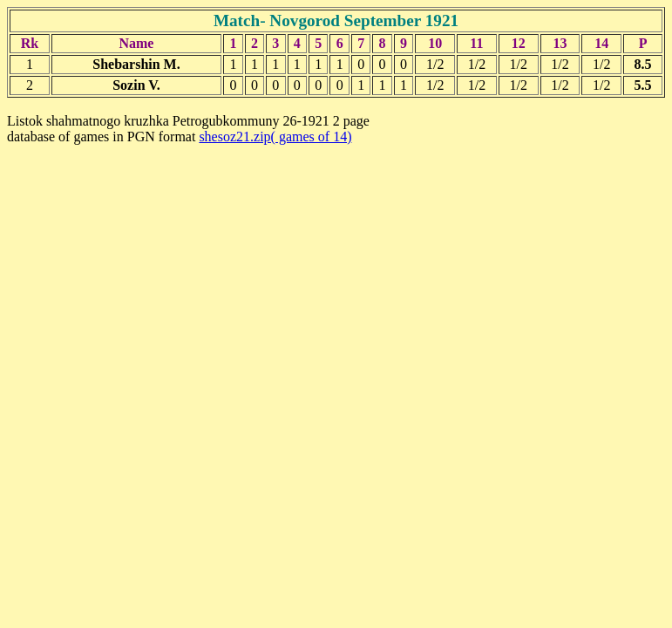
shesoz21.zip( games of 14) (275, 137)
